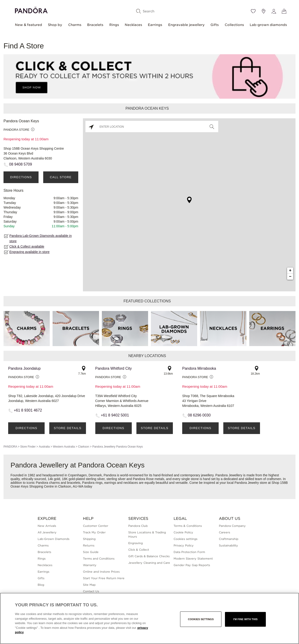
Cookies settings (185, 539)
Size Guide (91, 552)
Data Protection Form (189, 552)
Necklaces (133, 25)
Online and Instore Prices (101, 572)
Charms (75, 25)
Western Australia (64, 447)
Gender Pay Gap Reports (192, 565)
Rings (114, 25)
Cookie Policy (183, 532)
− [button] (290, 277)
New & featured (28, 25)
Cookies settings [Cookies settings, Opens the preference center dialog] (201, 619)
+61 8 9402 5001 (115, 415)
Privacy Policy (184, 545)
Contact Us (91, 591)
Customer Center (96, 526)
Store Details (68, 428)
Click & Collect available (27, 246)
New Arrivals (47, 526)
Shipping (89, 539)
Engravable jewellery (186, 25)
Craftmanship (229, 539)
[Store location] (263, 11)
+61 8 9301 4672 (28, 410)
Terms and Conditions (99, 559)
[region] (149, 618)
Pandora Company (232, 526)
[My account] (274, 11)
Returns (89, 545)
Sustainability (228, 545)
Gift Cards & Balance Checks (149, 556)
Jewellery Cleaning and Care (149, 563)
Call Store (61, 177)
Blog (41, 585)
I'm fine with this (245, 619)
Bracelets (95, 25)
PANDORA (10, 447)
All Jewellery (47, 532)
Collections (234, 25)
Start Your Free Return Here (104, 578)
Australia (44, 447)
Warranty (90, 565)
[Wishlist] (253, 11)
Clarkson (84, 447)
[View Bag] (284, 11)
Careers (224, 532)
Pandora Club (138, 526)
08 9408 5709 (21, 164)
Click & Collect (139, 550)
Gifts (215, 25)
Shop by (55, 25)
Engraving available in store (29, 252)
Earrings (155, 25)
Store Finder (28, 447)
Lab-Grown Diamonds (53, 539)
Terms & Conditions (188, 526)
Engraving (135, 543)
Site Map (89, 585)
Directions (21, 177)
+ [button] (290, 271)
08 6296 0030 (199, 415)
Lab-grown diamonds (268, 25)
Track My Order (94, 532)
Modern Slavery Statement (193, 559)
